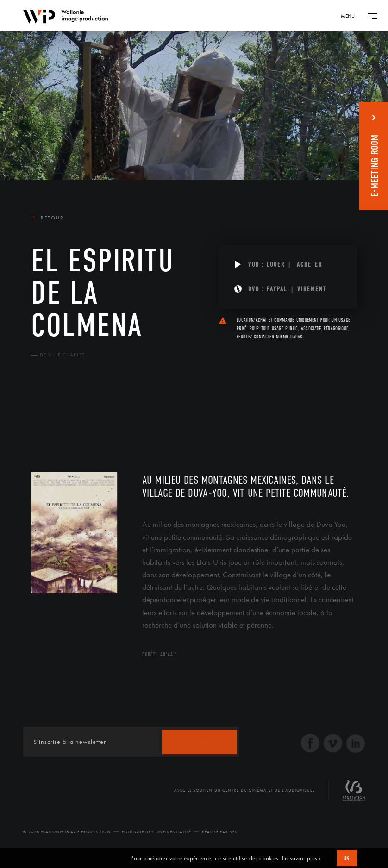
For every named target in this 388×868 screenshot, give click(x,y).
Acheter (310, 265)
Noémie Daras (289, 337)
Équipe (90, 417)
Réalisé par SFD (220, 832)
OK (347, 858)
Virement (312, 289)
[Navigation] (351, 16)
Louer (276, 265)
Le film (45, 417)
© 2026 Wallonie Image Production (67, 832)
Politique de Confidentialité (156, 832)
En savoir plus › (301, 858)
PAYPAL (277, 289)
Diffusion (140, 417)
